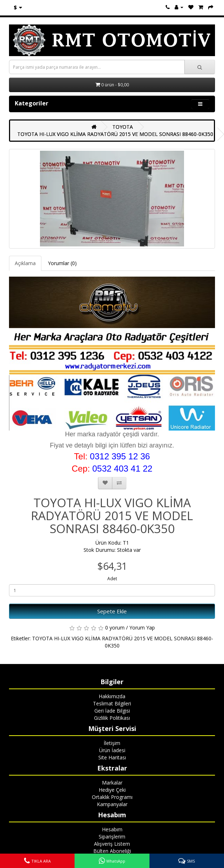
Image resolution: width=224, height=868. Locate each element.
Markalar (112, 783)
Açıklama (25, 263)
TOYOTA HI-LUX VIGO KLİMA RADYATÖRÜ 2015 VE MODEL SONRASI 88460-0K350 (115, 134)
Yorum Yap (142, 628)
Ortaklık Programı (112, 797)
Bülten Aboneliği (112, 851)
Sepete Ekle (112, 611)
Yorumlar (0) (62, 263)
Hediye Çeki (112, 790)
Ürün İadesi (112, 750)
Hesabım (112, 829)
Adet (112, 579)
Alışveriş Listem (112, 844)
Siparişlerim (112, 837)
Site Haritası (112, 757)
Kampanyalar (112, 804)
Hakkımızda (112, 696)
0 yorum (115, 628)
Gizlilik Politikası (112, 718)
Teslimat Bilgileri (112, 703)
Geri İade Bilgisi (112, 711)
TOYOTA (123, 127)
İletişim (112, 743)
